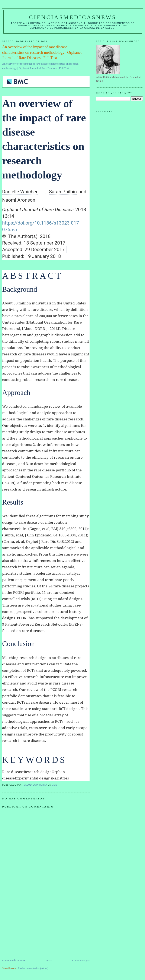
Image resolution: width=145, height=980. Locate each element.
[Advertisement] (34, 929)
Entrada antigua (81, 960)
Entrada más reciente (14, 960)
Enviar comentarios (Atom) (33, 968)
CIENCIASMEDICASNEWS (73, 17)
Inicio (49, 960)
